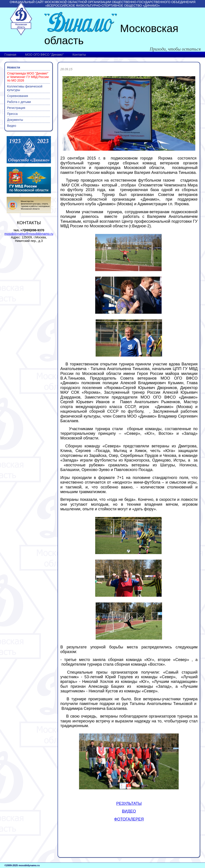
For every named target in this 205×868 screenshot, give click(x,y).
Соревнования (18, 96)
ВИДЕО (129, 811)
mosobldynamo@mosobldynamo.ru (29, 234)
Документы (15, 120)
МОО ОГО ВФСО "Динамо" (44, 55)
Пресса (12, 114)
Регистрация (16, 108)
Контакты (79, 55)
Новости (14, 67)
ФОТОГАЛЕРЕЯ (129, 819)
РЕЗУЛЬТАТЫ (129, 803)
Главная (10, 55)
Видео (12, 126)
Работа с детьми (19, 102)
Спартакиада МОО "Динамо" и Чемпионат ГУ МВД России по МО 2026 (28, 77)
